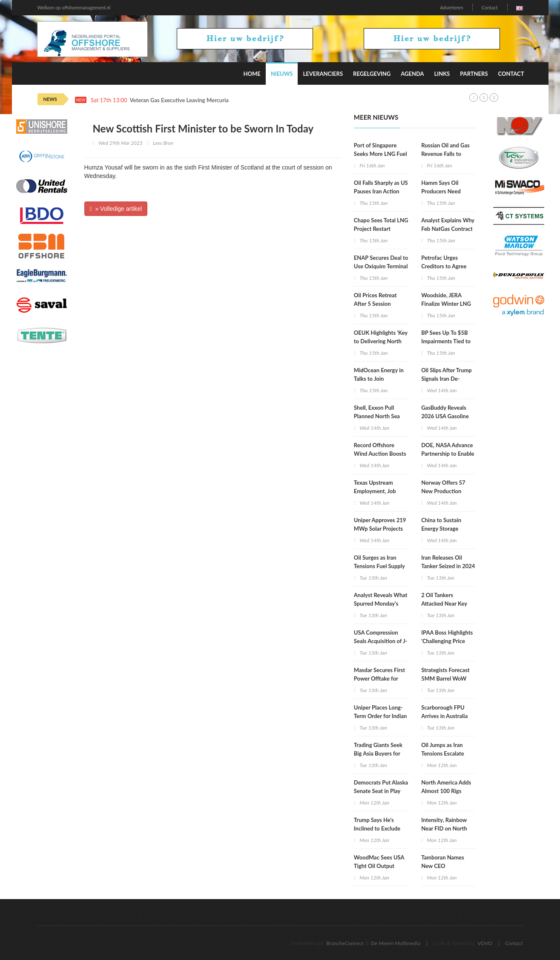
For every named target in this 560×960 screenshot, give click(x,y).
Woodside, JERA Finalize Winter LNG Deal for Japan (446, 304)
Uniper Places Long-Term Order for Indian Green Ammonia (381, 716)
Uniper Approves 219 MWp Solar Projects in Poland (380, 529)
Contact (489, 7)
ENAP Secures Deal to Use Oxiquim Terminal (381, 262)
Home (252, 74)
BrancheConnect (345, 943)
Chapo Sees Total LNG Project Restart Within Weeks (381, 229)
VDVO (485, 943)
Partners (474, 74)
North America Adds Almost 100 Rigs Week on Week (446, 791)
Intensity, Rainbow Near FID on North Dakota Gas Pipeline (446, 828)
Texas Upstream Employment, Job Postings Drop (375, 491)
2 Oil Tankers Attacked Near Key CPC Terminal (444, 604)
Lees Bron (163, 143)
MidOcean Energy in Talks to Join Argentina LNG (379, 379)
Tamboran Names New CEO (443, 862)
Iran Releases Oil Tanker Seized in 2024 (448, 562)
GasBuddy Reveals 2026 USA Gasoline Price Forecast (445, 416)
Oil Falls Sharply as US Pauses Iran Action (381, 187)
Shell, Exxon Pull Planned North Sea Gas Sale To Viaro (377, 416)
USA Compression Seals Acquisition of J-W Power (381, 641)
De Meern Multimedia (396, 943)
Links (442, 74)
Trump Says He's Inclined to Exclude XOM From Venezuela (381, 828)
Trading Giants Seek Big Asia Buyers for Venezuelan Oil (378, 753)
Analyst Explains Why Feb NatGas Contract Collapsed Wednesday (448, 229)
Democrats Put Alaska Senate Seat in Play (381, 787)
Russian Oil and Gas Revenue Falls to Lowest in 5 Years (445, 154)
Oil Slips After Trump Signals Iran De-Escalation (447, 379)
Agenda (412, 74)
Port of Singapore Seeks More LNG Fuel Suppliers (381, 154)
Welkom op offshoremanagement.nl (74, 7)
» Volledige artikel (116, 209)
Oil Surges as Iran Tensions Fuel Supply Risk (379, 566)
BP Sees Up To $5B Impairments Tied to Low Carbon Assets (446, 341)
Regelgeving (372, 74)
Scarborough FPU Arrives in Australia (444, 712)
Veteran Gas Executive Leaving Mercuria (179, 100)
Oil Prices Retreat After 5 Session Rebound (375, 304)
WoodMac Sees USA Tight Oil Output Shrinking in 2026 (379, 866)
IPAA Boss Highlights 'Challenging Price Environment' (447, 641)
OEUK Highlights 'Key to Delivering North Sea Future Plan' (381, 341)
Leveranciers (323, 74)
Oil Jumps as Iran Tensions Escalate (443, 749)
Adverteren (451, 7)
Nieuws (282, 74)
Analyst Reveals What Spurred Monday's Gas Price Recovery (381, 604)
